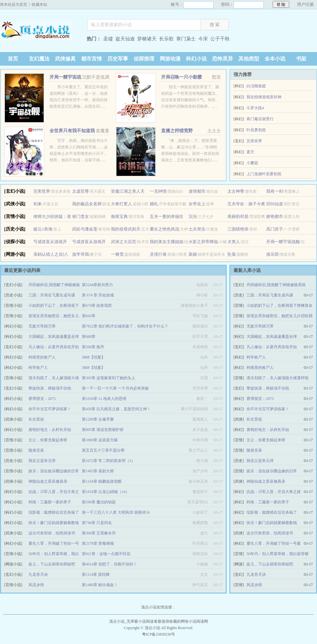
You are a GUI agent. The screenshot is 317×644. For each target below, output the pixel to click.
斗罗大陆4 (255, 108)
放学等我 (81, 254)
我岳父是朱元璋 (42, 461)
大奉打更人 (121, 204)
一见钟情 (158, 191)
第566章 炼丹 (93, 347)
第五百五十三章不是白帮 (103, 450)
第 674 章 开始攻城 (98, 295)
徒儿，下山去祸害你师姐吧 (52, 564)
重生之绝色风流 (164, 229)
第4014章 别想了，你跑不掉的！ (109, 564)
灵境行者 (158, 254)
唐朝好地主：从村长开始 (50, 430)
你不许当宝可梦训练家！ (50, 409)
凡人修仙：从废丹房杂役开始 (54, 347)
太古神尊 (236, 191)
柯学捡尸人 (38, 368)
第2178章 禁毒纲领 (98, 543)
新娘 (193, 254)
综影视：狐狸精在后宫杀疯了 (54, 512)
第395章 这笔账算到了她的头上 (109, 378)
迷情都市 (197, 191)
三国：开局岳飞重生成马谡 (52, 295)
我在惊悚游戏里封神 (264, 97)
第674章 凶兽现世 (97, 306)
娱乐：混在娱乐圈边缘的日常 (54, 471)
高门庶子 (275, 229)
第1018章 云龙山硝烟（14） (106, 492)
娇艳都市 (275, 216)
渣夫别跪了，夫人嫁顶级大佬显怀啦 (278, 378)
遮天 (250, 152)
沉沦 (193, 216)
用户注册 (305, 4)
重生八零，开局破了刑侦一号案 (274, 543)
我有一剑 (275, 191)
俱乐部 (273, 254)
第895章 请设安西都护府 (103, 430)
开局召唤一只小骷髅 (181, 77)
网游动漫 (170, 59)
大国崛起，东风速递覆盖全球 (54, 337)
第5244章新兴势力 (97, 285)
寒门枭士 (186, 39)
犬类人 (234, 242)
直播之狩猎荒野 (177, 131)
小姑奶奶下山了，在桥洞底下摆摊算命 (279, 306)
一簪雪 (117, 254)
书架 (301, 59)
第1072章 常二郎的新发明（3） (109, 461)
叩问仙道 (275, 204)
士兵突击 (197, 229)
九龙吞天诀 (38, 574)
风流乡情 (36, 585)
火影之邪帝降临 (203, 242)
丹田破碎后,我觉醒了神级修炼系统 (276, 285)
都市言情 (92, 59)
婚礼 (154, 204)
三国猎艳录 (238, 229)
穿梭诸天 (147, 39)
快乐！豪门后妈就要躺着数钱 (54, 523)
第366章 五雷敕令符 (99, 533)
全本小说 (275, 59)
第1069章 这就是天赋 (100, 440)
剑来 (38, 204)
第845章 (89, 316)
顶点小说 (40, 40)
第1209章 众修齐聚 (98, 419)
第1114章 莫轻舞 (96, 574)
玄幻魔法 (39, 59)
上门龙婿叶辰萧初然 (264, 174)
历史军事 (118, 59)
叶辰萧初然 (256, 130)
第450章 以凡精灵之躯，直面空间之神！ (116, 409)
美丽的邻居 (238, 216)
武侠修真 (65, 59)
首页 (13, 59)
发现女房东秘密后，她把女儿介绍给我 (279, 316)
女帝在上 (197, 204)
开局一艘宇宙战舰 (283, 242)
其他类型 (249, 59)
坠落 (232, 254)
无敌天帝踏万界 (42, 326)
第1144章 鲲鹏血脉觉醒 (102, 481)
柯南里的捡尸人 (42, 357)
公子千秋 (220, 39)
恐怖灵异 (223, 59)
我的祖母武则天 (126, 229)
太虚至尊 (81, 191)
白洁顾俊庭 (256, 86)
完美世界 (254, 141)
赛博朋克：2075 (42, 399)
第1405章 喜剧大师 (98, 471)
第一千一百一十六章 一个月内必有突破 (115, 388)
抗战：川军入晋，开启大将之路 (274, 492)
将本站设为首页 (14, 5)
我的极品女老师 (87, 204)
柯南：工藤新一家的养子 (50, 502)
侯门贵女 (81, 216)
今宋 (203, 39)
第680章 (89, 337)
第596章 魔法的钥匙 (99, 502)
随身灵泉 (36, 450)
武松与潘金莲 (85, 229)
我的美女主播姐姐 (167, 242)
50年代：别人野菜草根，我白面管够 (278, 554)
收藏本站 (39, 5)
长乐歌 (166, 39)
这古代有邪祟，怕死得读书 (52, 533)
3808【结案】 (93, 357)
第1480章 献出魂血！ (100, 585)
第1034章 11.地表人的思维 (104, 399)
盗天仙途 (125, 39)
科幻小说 (196, 59)
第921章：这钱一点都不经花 (106, 554)
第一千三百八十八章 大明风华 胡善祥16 (116, 512)
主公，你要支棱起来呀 (48, 440)
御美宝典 (119, 216)
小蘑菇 (252, 163)
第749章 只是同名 (97, 523)
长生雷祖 (36, 419)
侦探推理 (144, 59)
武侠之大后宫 (124, 242)
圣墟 (108, 39)
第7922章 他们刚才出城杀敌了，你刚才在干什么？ (125, 326)
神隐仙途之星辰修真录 (48, 481)
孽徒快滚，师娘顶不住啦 (50, 388)
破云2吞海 (43, 229)
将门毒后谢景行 (260, 119)
